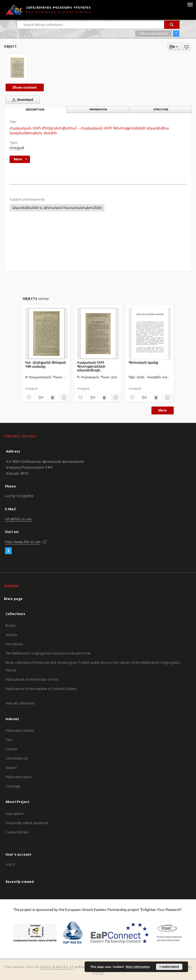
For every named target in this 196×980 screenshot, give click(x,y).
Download (21, 100)
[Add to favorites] (186, 47)
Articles (11, 635)
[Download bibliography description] (40, 398)
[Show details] (63, 398)
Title (9, 740)
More (163, 410)
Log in (10, 864)
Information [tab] (98, 109)
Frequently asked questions (27, 823)
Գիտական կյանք (143, 362)
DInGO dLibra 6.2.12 (57, 967)
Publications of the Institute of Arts (32, 679)
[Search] (172, 25)
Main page (13, 599)
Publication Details (20, 731)
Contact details (17, 832)
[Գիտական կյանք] (150, 333)
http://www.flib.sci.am (23, 542)
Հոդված (17, 148)
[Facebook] (8, 551)
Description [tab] (35, 110)
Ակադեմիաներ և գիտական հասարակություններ (57, 208)
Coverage (13, 786)
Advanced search (153, 33)
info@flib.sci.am (18, 519)
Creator (12, 749)
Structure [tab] (161, 109)
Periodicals (14, 644)
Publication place (19, 777)
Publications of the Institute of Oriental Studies (41, 689)
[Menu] (190, 4)
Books (10, 626)
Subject (11, 768)
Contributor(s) (16, 758)
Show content (25, 87)
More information (138, 967)
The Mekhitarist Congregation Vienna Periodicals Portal (48, 653)
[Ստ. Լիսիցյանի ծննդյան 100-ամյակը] (46, 333)
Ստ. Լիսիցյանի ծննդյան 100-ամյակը (46, 364)
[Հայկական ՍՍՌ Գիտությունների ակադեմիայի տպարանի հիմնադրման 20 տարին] (98, 333)
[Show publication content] (52, 398)
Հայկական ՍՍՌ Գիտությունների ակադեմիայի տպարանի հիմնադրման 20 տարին (98, 366)
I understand (169, 967)
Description (15, 814)
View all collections (20, 703)
